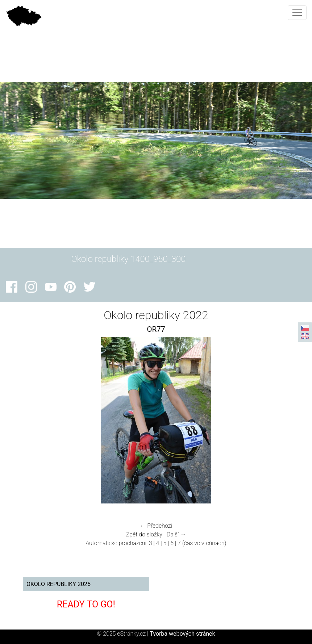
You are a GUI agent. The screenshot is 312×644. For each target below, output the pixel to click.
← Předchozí (156, 526)
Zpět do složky (144, 534)
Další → (176, 534)
